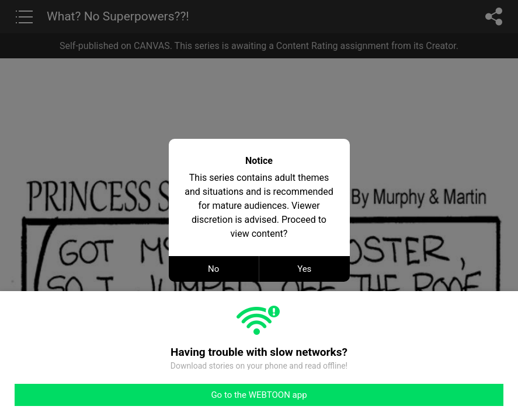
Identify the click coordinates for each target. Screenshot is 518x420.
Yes (304, 269)
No (213, 269)
